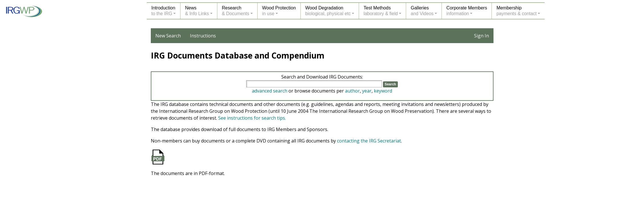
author (352, 91)
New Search (168, 36)
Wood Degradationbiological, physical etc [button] (328, 11)
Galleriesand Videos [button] (422, 11)
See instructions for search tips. (252, 118)
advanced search (270, 91)
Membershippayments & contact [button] (516, 11)
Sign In (482, 36)
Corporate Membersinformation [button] (467, 11)
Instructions (203, 36)
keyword (383, 91)
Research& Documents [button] (236, 11)
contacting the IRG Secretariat (369, 141)
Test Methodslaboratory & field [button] (381, 11)
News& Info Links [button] (197, 11)
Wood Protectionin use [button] (279, 11)
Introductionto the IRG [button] (163, 11)
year (367, 91)
